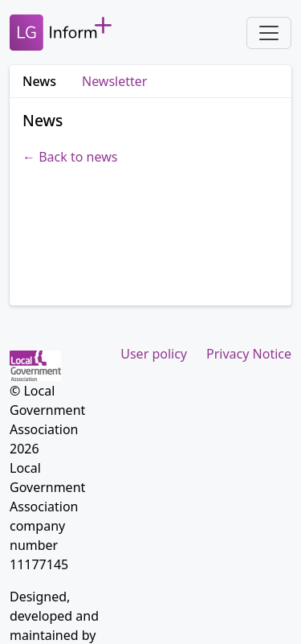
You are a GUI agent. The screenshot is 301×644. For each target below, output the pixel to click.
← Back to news (70, 157)
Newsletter (114, 81)
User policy (154, 354)
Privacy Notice (249, 354)
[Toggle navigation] (269, 33)
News (39, 81)
